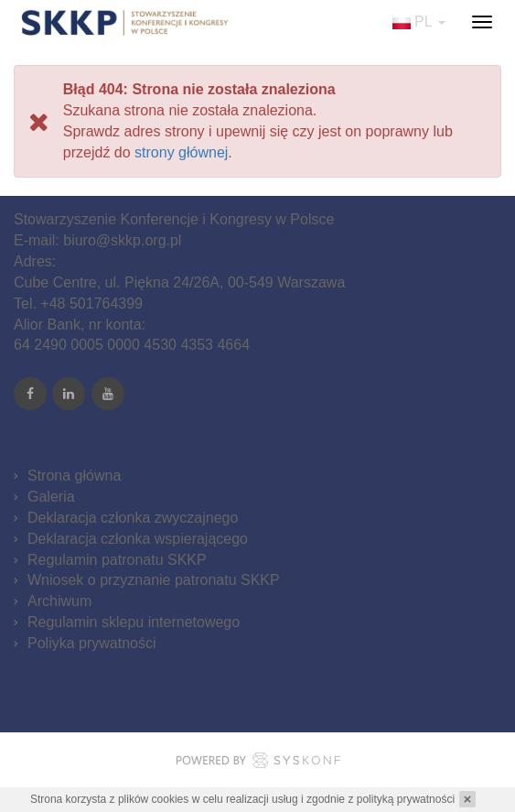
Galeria (51, 497)
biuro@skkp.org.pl (122, 240)
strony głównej (181, 152)
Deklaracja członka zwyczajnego (133, 518)
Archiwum (59, 601)
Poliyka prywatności (92, 643)
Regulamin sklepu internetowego (134, 622)
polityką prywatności (406, 799)
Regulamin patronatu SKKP (117, 560)
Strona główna (74, 476)
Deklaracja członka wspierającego (138, 539)
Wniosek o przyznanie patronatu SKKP (154, 580)
